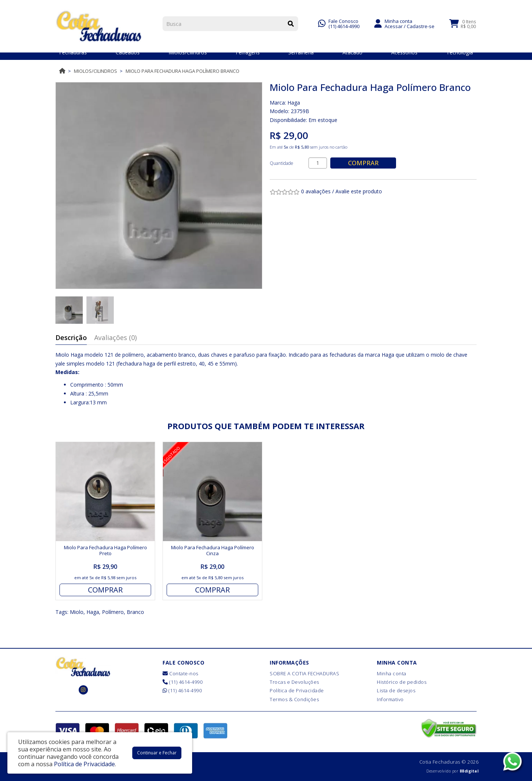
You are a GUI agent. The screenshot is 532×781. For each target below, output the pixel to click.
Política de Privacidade (297, 690)
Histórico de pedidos (402, 682)
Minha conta (392, 673)
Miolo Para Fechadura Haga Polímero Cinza (213, 550)
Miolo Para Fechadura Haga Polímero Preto (105, 550)
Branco (135, 612)
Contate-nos (180, 673)
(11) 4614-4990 (344, 25)
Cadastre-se (421, 25)
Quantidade (282, 163)
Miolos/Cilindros (96, 71)
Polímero (113, 612)
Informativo (390, 699)
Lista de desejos (396, 690)
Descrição (71, 337)
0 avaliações (316, 191)
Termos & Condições (294, 699)
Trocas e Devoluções (294, 682)
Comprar (364, 163)
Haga (294, 103)
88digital (469, 771)
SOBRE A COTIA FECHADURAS (304, 673)
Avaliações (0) (115, 337)
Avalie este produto (359, 191)
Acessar (394, 25)
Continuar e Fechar (157, 753)
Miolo (77, 612)
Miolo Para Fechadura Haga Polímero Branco (183, 71)
